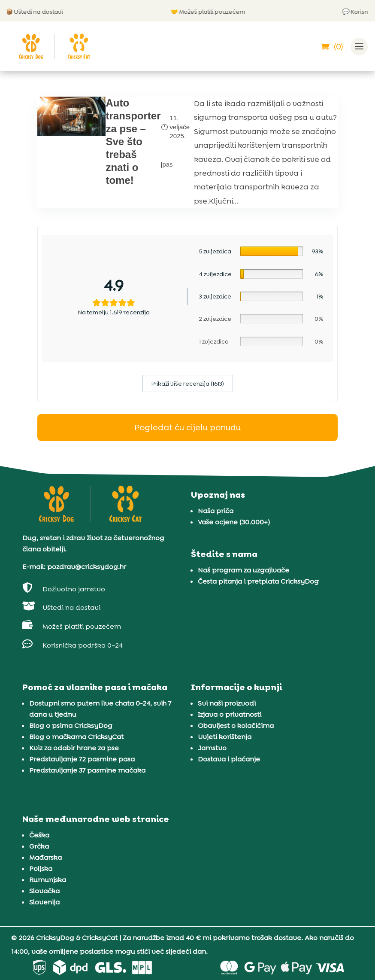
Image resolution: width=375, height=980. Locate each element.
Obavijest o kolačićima (236, 726)
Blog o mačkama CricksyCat (76, 737)
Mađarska (45, 857)
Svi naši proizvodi (227, 703)
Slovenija (44, 902)
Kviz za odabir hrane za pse (74, 748)
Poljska (41, 869)
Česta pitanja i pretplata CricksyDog (258, 581)
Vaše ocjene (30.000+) (234, 522)
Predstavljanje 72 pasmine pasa (82, 759)
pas (167, 164)
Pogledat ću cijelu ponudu (187, 427)
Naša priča (216, 511)
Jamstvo (212, 748)
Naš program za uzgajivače (243, 570)
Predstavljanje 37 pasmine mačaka (87, 770)
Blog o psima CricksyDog (71, 726)
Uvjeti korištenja (225, 737)
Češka (39, 835)
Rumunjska (48, 880)
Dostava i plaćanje (229, 759)
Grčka (39, 846)
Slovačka (44, 891)
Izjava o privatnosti (230, 714)
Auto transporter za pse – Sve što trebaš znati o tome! (133, 142)
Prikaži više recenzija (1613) (188, 383)
